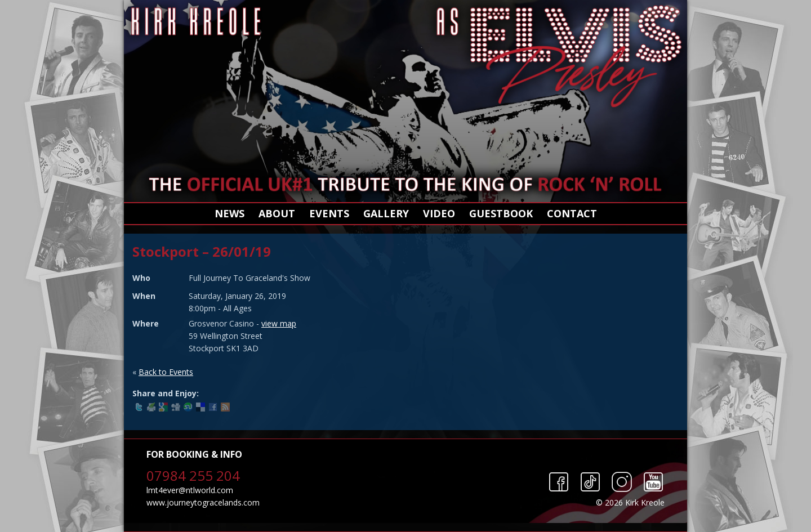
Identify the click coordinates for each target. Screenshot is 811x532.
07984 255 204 (193, 475)
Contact (572, 213)
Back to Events (166, 372)
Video (439, 213)
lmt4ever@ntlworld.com (190, 490)
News (230, 213)
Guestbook (501, 213)
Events (329, 213)
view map (279, 323)
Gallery (386, 213)
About (277, 213)
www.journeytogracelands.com (203, 502)
